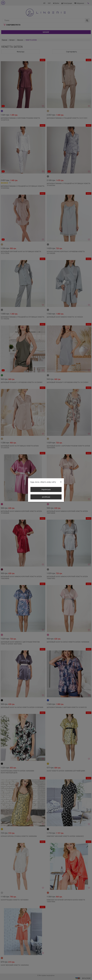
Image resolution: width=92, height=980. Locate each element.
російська (46, 497)
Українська (46, 489)
